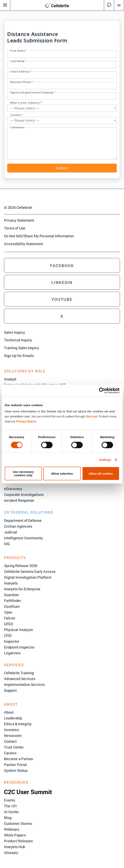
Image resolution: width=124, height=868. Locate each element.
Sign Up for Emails (19, 356)
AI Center (11, 812)
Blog (8, 818)
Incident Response (19, 500)
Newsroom (13, 735)
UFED (9, 624)
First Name (19, 51)
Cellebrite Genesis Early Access (30, 571)
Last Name (18, 61)
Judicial (11, 532)
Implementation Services (24, 684)
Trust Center (14, 747)
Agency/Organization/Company (33, 92)
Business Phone (22, 82)
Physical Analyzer (19, 630)
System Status (16, 770)
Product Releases (18, 841)
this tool (92, 416)
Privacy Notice (26, 421)
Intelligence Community (23, 538)
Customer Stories (18, 823)
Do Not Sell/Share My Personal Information (39, 236)
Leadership (13, 718)
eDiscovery (13, 489)
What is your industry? (27, 103)
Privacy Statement (19, 220)
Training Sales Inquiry (22, 348)
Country (17, 115)
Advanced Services (20, 679)
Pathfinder (13, 601)
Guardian (11, 595)
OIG (7, 544)
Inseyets (11, 583)
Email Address (21, 71)
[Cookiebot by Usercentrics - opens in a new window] (102, 391)
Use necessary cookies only (23, 473)
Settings (105, 460)
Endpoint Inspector (19, 647)
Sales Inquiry (14, 332)
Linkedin (62, 282)
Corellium (12, 606)
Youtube (62, 299)
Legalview (12, 653)
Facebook (62, 265)
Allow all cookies (101, 474)
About (9, 712)
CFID (8, 635)
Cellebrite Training (19, 673)
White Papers (15, 835)
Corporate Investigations (24, 495)
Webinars (12, 829)
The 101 (11, 806)
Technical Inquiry (18, 340)
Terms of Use (15, 228)
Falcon (10, 618)
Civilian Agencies (18, 526)
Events (10, 800)
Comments (17, 127)
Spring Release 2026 (21, 566)
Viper (8, 612)
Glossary (11, 853)
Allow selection (62, 474)
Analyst (10, 379)
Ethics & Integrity (18, 724)
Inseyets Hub (15, 847)
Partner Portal (15, 765)
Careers (10, 753)
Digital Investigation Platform (28, 577)
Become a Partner (19, 759)
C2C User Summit (28, 792)
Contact (10, 741)
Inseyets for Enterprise (22, 589)
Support (10, 690)
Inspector (12, 641)
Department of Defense (23, 520)
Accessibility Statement (24, 244)
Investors (11, 730)
